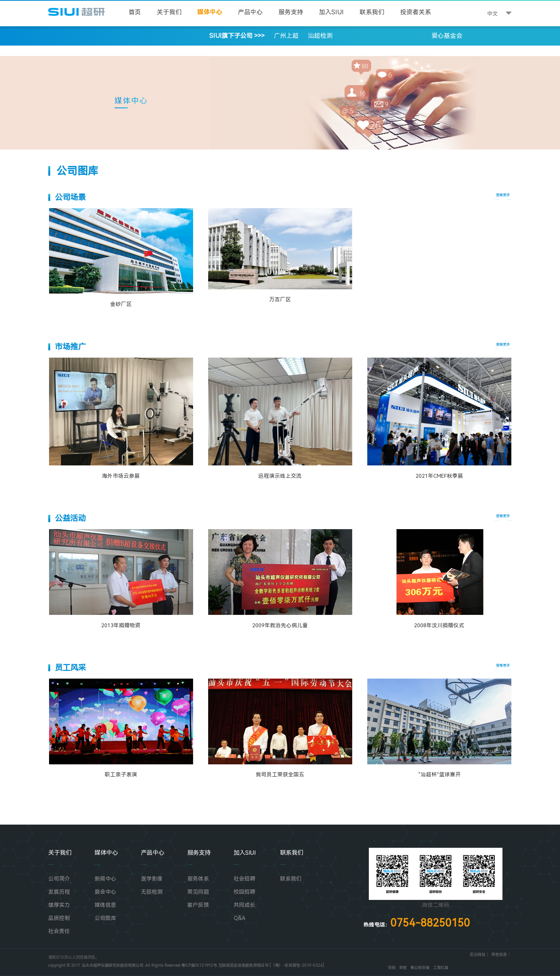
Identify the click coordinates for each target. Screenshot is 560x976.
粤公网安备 (420, 968)
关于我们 (169, 12)
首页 (135, 12)
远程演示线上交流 (280, 476)
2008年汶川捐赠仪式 (439, 625)
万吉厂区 (280, 299)
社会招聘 (244, 879)
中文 (492, 14)
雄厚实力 (59, 905)
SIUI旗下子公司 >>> (177, 36)
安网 (392, 968)
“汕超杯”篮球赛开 (439, 774)
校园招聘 (244, 892)
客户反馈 (198, 905)
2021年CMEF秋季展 (439, 476)
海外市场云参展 (121, 476)
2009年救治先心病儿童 (280, 625)
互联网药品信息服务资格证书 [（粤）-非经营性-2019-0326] (271, 965)
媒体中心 (210, 12)
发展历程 (59, 892)
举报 (403, 968)
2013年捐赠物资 (121, 625)
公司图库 (105, 918)
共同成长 (244, 905)
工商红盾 (441, 968)
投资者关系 (416, 12)
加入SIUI (331, 12)
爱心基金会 (447, 36)
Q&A (239, 918)
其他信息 (499, 955)
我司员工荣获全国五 (280, 774)
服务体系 (198, 879)
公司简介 (59, 879)
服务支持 (291, 12)
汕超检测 (320, 36)
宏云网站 (477, 955)
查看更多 (503, 195)
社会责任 (59, 931)
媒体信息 (105, 905)
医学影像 (152, 879)
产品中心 (250, 12)
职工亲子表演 (121, 774)
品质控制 (59, 918)
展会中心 (105, 892)
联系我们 (372, 12)
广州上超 (286, 36)
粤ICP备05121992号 (199, 965)
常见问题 (198, 892)
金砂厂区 (121, 304)
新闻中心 (105, 879)
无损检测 (152, 892)
